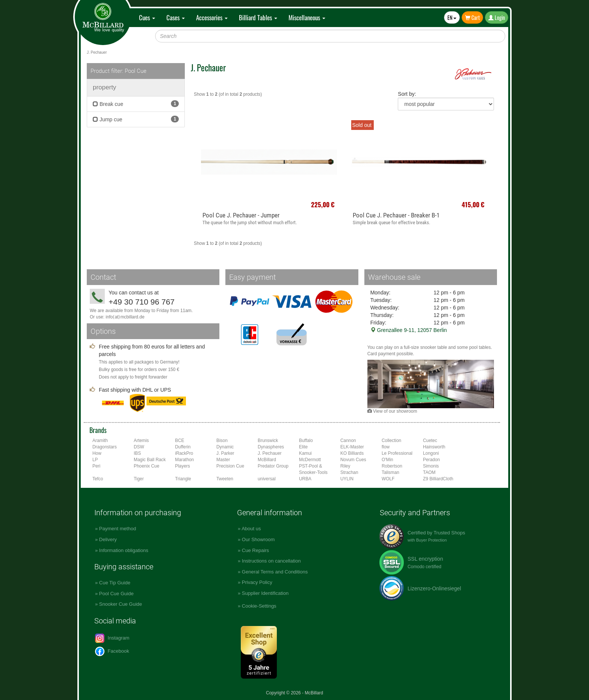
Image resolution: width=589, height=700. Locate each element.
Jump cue (136, 119)
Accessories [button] (212, 17)
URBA (305, 479)
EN (452, 17)
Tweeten (225, 479)
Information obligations (124, 550)
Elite (303, 447)
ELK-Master (352, 447)
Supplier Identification (265, 593)
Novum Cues (353, 460)
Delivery (108, 539)
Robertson (392, 466)
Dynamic (225, 447)
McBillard (267, 460)
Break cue (136, 104)
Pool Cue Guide (116, 594)
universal (267, 479)
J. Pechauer (270, 453)
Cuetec (430, 441)
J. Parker (225, 453)
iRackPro (184, 453)
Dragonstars (105, 447)
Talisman (390, 472)
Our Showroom (258, 539)
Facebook (112, 651)
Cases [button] (176, 17)
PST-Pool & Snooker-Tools (313, 469)
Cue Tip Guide (115, 583)
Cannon (348, 441)
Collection (391, 441)
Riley (345, 466)
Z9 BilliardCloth (438, 479)
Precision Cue (230, 466)
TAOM (429, 472)
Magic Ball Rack (150, 460)
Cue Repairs (255, 550)
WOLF (388, 479)
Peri (96, 466)
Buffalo (306, 441)
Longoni (431, 453)
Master (223, 460)
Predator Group (273, 466)
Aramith (100, 441)
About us (251, 529)
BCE (180, 441)
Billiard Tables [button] (258, 17)
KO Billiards (352, 453)
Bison (222, 441)
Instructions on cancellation (271, 561)
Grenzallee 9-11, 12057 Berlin (409, 330)
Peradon (431, 460)
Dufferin (183, 447)
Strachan (349, 472)
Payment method (118, 529)
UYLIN (347, 479)
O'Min (387, 460)
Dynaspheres (271, 447)
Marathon (184, 460)
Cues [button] (147, 17)
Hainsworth (434, 447)
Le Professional (397, 453)
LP (95, 460)
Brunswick (268, 441)
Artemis (141, 441)
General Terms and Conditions (275, 572)
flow (386, 447)
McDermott (310, 460)
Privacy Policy (257, 582)
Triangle (183, 479)
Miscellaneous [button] (307, 17)
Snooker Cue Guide (121, 604)
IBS (137, 453)
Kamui (305, 453)
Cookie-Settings (259, 606)
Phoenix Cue (146, 466)
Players (183, 466)
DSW (139, 447)
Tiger (139, 479)
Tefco (98, 479)
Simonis (431, 466)
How (97, 453)
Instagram (112, 638)
